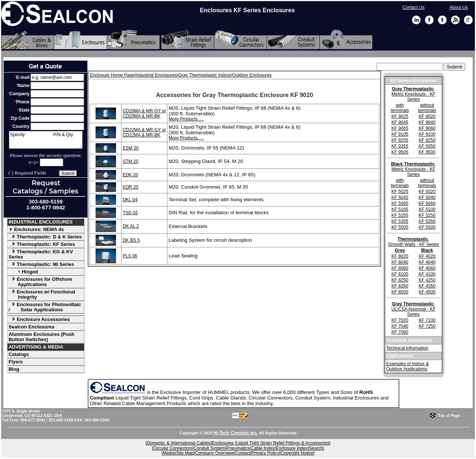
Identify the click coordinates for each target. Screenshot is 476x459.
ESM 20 (131, 148)
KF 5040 (427, 198)
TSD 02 (130, 213)
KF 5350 (427, 221)
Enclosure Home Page (112, 75)
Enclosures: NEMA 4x (36, 229)
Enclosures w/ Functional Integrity (42, 294)
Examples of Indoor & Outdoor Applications (408, 366)
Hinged (23, 272)
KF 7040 (400, 326)
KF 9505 (400, 152)
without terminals (427, 108)
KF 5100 (427, 209)
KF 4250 (427, 280)
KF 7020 (400, 320)
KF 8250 (400, 280)
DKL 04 (130, 200)
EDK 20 (130, 175)
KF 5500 (427, 227)
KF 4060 (427, 268)
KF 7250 (427, 326)
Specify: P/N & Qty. (46, 140)
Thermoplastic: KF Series (42, 244)
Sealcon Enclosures (32, 327)
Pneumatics (238, 448)
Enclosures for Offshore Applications (40, 282)
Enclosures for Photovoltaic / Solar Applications (45, 307)
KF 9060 (427, 128)
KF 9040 (427, 122)
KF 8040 (400, 262)
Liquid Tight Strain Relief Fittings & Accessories (283, 443)
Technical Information (407, 348)
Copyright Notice (297, 453)
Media (169, 453)
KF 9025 (400, 116)
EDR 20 (131, 187)
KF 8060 (400, 268)
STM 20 (131, 161)
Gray (400, 250)
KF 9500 (427, 152)
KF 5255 (400, 215)
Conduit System (210, 448)
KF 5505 (400, 227)
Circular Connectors (173, 448)
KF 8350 (400, 286)
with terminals (400, 108)
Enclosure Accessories (39, 319)
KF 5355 (400, 221)
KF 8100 (400, 274)
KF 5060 (427, 203)
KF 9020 (427, 116)
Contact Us (413, 7)
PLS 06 (130, 256)
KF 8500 (400, 292)
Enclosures (223, 443)
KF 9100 (427, 134)
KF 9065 (400, 128)
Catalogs (19, 354)
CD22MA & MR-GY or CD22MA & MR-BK (144, 132)
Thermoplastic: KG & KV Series (41, 254)
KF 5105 (400, 209)
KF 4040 (427, 262)
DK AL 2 (131, 226)
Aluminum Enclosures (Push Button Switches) (41, 337)
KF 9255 (400, 140)
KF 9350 (427, 146)
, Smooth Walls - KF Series (413, 242)
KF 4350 (427, 286)
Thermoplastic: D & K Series (45, 237)
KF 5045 (400, 198)
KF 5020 (427, 192)
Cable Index (263, 448)
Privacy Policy (265, 453)
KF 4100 (427, 274)
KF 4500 (427, 292)
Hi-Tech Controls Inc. (236, 433)
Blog (14, 369)
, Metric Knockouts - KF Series (414, 94)
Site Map (185, 453)
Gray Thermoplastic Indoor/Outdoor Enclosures (225, 75)
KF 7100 (427, 320)
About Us (459, 7)
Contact (243, 453)
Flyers (16, 362)
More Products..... (186, 119)
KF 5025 (400, 192)
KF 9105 (400, 134)
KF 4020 (427, 256)
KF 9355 (400, 146)
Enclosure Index (292, 448)
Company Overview (214, 453)
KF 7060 (400, 332)
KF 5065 (400, 203)
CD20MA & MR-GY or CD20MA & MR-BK (144, 113)
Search (316, 448)
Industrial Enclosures (156, 75)
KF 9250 (427, 140)
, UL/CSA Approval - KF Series (413, 309)
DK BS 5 (131, 240)
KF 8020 (400, 256)
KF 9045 (400, 122)
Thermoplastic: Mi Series (41, 264)
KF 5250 (427, 215)
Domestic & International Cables (178, 443)
